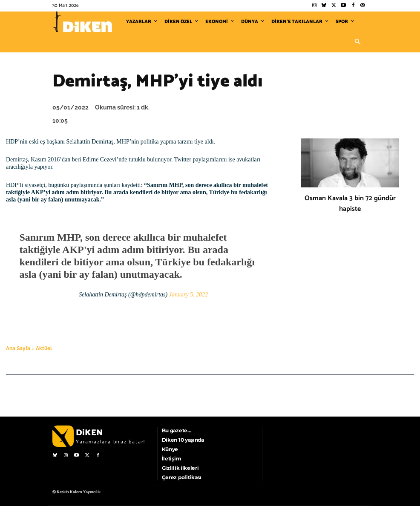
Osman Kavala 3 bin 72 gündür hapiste (350, 204)
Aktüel (44, 348)
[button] (357, 42)
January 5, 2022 (188, 295)
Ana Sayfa (18, 348)
